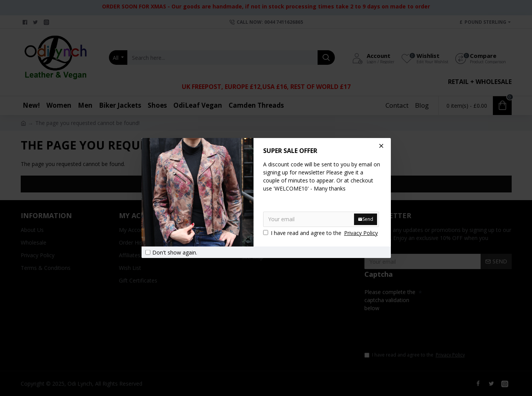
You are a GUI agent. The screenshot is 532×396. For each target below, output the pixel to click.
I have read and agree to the (321, 233)
